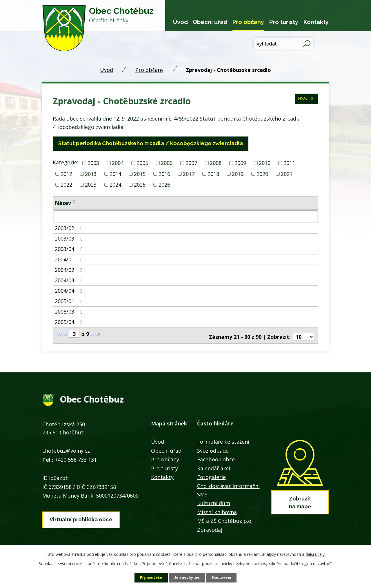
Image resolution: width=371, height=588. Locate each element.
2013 (91, 173)
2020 (262, 173)
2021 (287, 173)
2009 (239, 163)
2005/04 (70, 321)
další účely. (310, 554)
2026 (164, 184)
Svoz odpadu (212, 445)
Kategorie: (65, 162)
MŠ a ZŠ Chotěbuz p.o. (224, 516)
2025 (140, 184)
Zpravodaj (209, 525)
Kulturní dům (212, 498)
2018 (213, 173)
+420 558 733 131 (75, 454)
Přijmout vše (151, 577)
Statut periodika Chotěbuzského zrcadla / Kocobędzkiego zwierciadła (147, 143)
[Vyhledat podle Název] (185, 215)
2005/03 (70, 310)
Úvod (180, 22)
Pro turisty (284, 22)
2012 (66, 173)
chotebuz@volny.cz (65, 446)
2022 (66, 184)
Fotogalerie (210, 472)
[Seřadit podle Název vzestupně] (73, 199)
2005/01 (70, 300)
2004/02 (70, 268)
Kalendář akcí (213, 463)
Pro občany (248, 22)
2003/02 (70, 227)
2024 (115, 184)
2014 (115, 173)
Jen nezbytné (188, 577)
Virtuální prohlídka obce (79, 512)
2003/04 (70, 247)
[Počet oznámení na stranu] (303, 332)
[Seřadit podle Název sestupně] (73, 202)
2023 (91, 184)
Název (62, 202)
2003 (92, 163)
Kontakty (316, 22)
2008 (214, 163)
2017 (189, 173)
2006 (165, 163)
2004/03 (70, 279)
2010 (263, 163)
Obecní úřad (210, 22)
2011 (288, 163)
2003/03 (70, 237)
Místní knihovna (215, 507)
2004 (116, 163)
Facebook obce (215, 454)
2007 (190, 163)
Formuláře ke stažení (222, 436)
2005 (141, 163)
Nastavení (223, 577)
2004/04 (70, 289)
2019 (238, 173)
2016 (164, 173)
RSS (305, 102)
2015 (140, 173)
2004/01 (70, 258)
